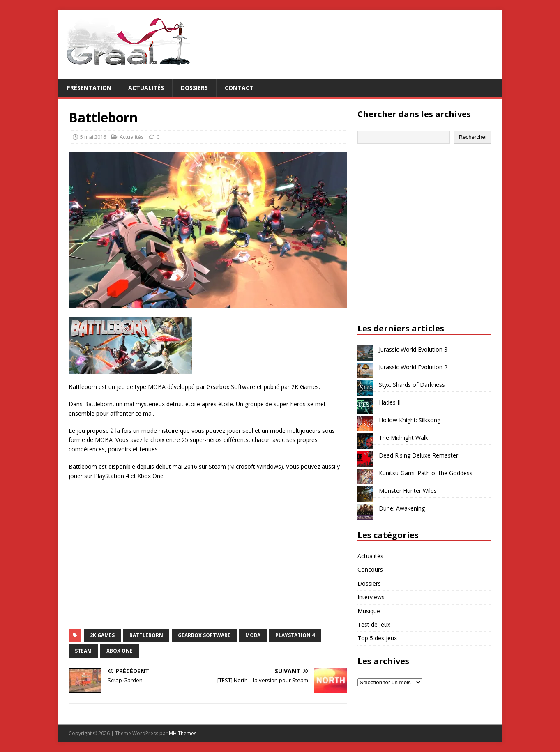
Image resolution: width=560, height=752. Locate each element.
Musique (369, 611)
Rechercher (473, 137)
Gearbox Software (204, 635)
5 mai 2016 (93, 137)
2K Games (102, 635)
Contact (239, 88)
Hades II (390, 402)
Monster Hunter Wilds (408, 491)
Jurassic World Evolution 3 (413, 349)
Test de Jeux (374, 624)
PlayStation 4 (295, 635)
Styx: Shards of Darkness (412, 385)
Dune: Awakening (402, 508)
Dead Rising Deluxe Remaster (418, 455)
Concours (370, 569)
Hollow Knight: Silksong (410, 420)
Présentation (89, 88)
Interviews (371, 597)
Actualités (146, 88)
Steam (83, 651)
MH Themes (183, 733)
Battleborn (146, 635)
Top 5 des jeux (377, 638)
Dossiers (194, 88)
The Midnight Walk (403, 438)
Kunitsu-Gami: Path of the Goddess (426, 473)
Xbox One (120, 651)
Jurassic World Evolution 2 (413, 367)
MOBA (253, 635)
